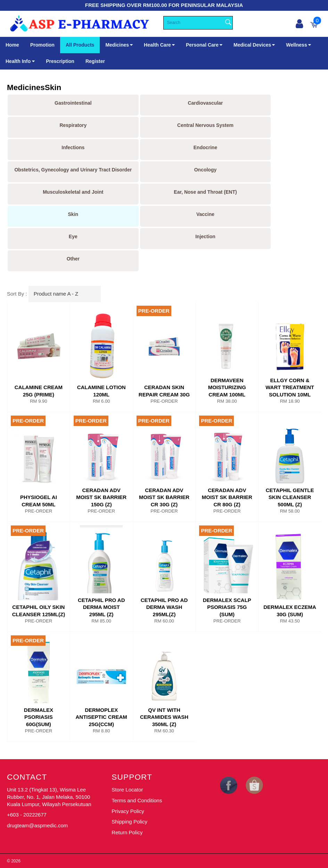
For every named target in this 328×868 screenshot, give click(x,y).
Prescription (60, 61)
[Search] (198, 23)
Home (12, 45)
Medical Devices (252, 45)
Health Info (20, 61)
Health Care (157, 45)
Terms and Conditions (137, 800)
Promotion (42, 45)
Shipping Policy (129, 822)
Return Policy (127, 832)
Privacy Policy (128, 811)
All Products (80, 45)
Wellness (296, 45)
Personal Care (202, 45)
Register (95, 61)
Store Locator (127, 790)
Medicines (117, 45)
